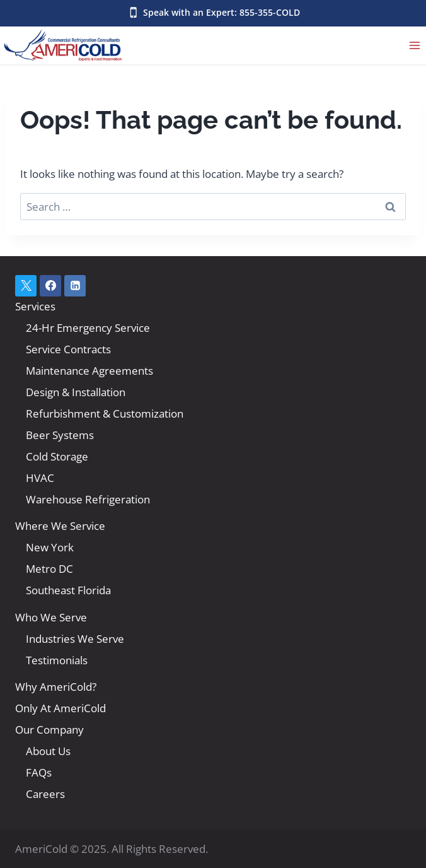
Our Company (49, 730)
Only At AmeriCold (60, 708)
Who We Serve (51, 617)
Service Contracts (68, 349)
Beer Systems (60, 435)
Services (35, 306)
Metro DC (49, 569)
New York (50, 547)
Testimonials (57, 660)
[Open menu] (414, 45)
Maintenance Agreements (89, 371)
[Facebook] (50, 286)
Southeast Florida (68, 590)
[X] (26, 286)
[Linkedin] (75, 286)
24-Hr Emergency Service (88, 328)
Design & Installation (76, 392)
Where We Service (60, 526)
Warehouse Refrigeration (88, 499)
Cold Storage (57, 456)
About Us (48, 751)
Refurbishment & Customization (105, 413)
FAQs (39, 772)
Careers (45, 794)
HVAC (40, 478)
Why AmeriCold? (56, 687)
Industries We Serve (75, 639)
